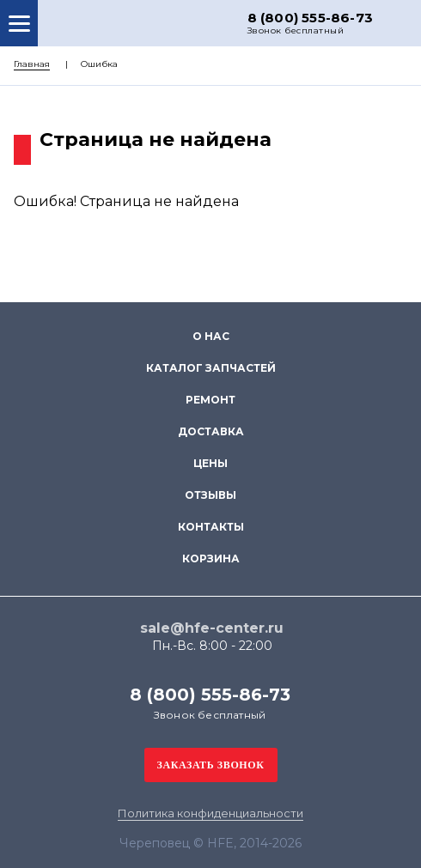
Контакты (211, 527)
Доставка (211, 431)
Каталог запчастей (211, 368)
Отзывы (210, 495)
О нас (211, 336)
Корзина (211, 558)
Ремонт (210, 400)
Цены (210, 463)
